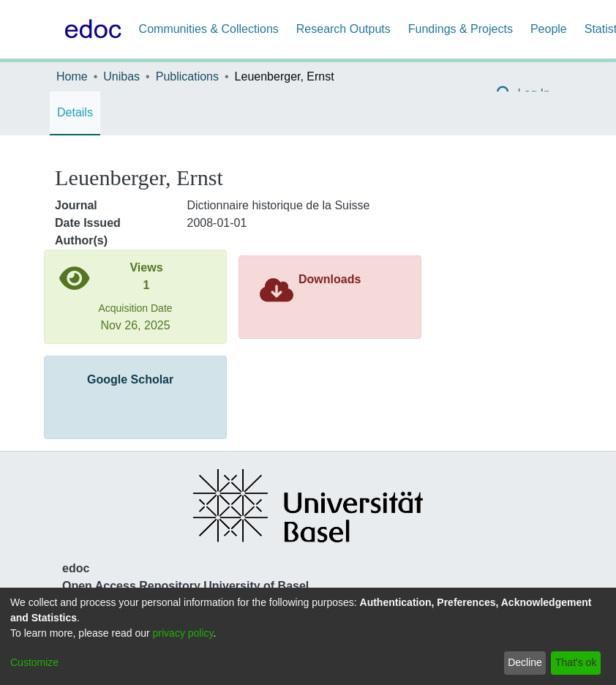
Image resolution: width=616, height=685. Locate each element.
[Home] (90, 29)
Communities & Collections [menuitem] (209, 29)
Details (75, 112)
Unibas (121, 76)
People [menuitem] (549, 29)
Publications (187, 76)
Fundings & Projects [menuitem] (461, 29)
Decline (525, 662)
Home (72, 76)
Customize (34, 662)
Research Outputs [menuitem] (343, 29)
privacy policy (183, 633)
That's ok (576, 662)
